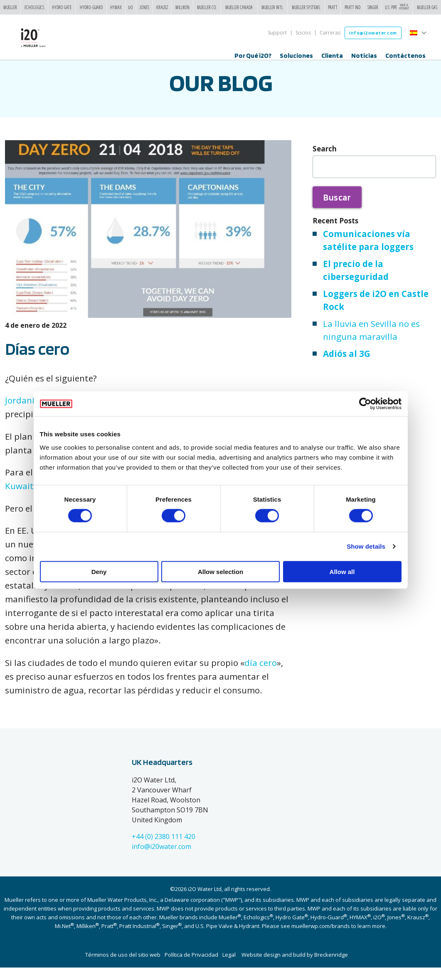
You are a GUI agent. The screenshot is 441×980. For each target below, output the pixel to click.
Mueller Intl (272, 7)
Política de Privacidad (191, 967)
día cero (261, 675)
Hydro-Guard (91, 7)
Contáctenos (405, 56)
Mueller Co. (207, 7)
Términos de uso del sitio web (123, 967)
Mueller (10, 7)
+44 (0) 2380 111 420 (164, 849)
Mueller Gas (427, 7)
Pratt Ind (352, 7)
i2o (131, 7)
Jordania (22, 413)
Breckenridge (331, 967)
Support (277, 33)
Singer (373, 7)
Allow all (342, 571)
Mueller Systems (306, 7)
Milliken (182, 7)
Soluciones (296, 56)
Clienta (332, 56)
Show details (366, 546)
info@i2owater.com (373, 33)
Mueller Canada (239, 7)
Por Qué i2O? (253, 56)
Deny (99, 571)
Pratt (333, 7)
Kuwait (19, 498)
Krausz (162, 7)
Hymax (116, 7)
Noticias (364, 56)
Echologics (34, 7)
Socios (303, 33)
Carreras (330, 33)
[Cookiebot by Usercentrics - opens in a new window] (365, 404)
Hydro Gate (62, 7)
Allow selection (220, 571)
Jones (144, 7)
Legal (229, 967)
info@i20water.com (161, 859)
